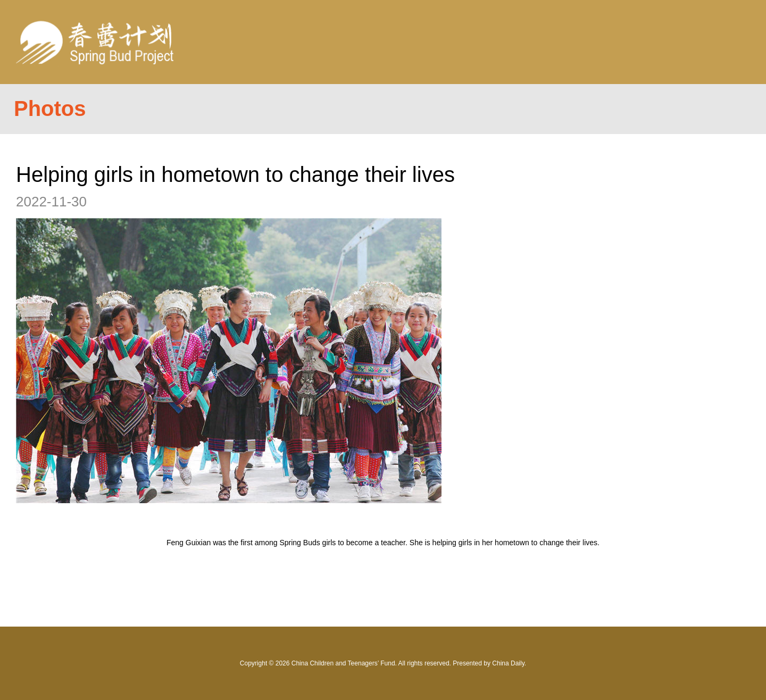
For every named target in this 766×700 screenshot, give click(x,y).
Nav (724, 42)
